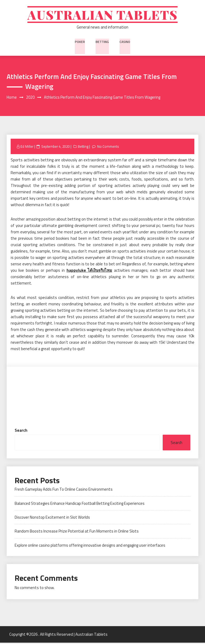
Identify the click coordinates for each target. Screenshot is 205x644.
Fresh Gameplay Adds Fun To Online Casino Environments (64, 491)
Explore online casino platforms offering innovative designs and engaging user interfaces (90, 547)
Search (21, 432)
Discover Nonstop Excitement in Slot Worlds (52, 519)
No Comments (108, 148)
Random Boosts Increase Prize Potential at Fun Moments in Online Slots (77, 533)
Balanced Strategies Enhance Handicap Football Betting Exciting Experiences (80, 505)
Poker (80, 42)
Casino (124, 42)
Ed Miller (27, 148)
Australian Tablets (103, 15)
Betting (102, 42)
